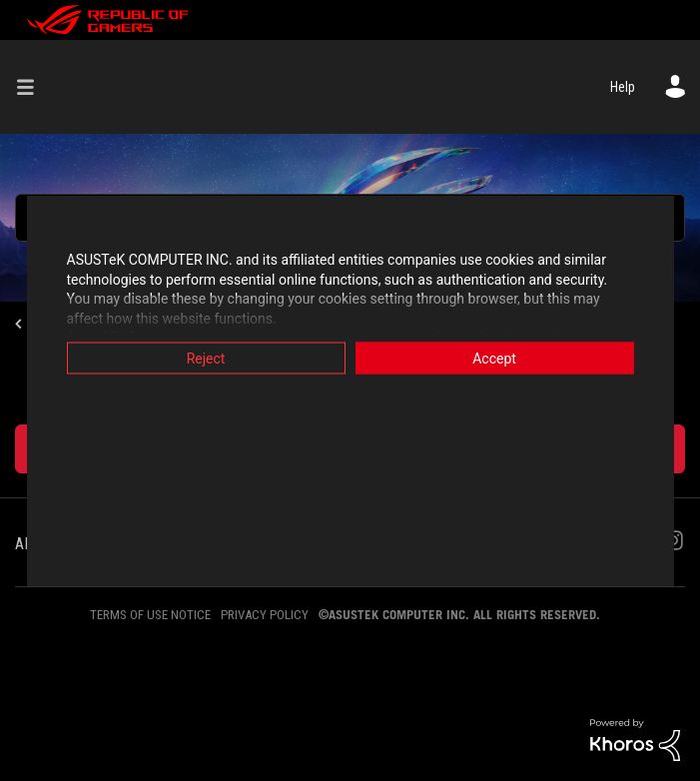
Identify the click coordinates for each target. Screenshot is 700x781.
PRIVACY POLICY (265, 615)
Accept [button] (494, 359)
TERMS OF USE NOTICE (150, 615)
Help (623, 87)
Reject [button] (206, 359)
